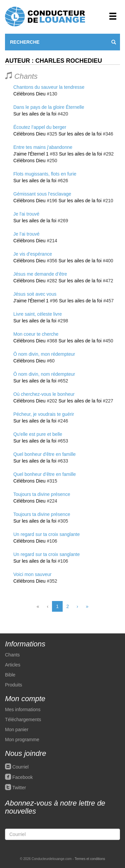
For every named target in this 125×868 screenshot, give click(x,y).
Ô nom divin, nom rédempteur (44, 374)
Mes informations (23, 709)
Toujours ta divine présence (42, 494)
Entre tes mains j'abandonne (43, 147)
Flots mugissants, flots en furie (45, 174)
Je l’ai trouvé (26, 234)
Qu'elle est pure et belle (38, 434)
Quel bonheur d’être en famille (45, 474)
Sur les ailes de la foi (35, 114)
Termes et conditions (90, 859)
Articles (13, 665)
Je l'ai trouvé (26, 214)
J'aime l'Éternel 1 (31, 154)
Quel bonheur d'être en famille (44, 454)
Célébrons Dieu (29, 94)
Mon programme (22, 740)
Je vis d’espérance (33, 254)
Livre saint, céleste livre (38, 314)
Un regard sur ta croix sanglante (46, 534)
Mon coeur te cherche (36, 334)
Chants (12, 655)
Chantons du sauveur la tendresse (49, 87)
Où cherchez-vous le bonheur (44, 394)
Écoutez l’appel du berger (40, 127)
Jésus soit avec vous (35, 294)
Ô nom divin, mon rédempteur (44, 354)
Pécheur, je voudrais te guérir (44, 414)
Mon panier (17, 730)
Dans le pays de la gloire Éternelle (49, 107)
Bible (10, 675)
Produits (13, 685)
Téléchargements (23, 719)
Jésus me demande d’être (40, 274)
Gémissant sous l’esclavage (42, 194)
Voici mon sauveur (32, 574)
